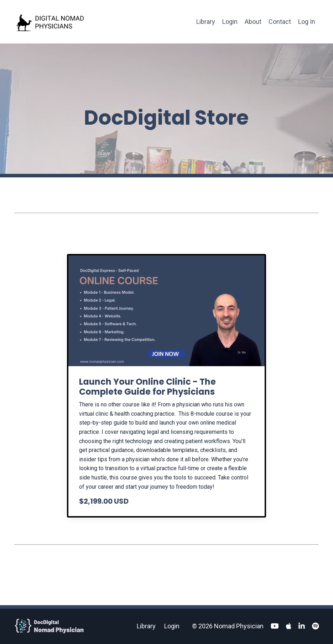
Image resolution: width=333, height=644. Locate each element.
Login (230, 22)
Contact (280, 22)
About (253, 22)
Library (206, 22)
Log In (307, 22)
